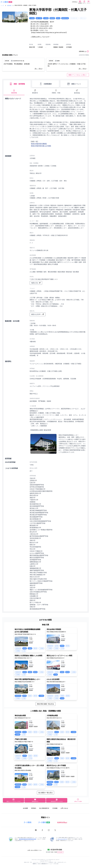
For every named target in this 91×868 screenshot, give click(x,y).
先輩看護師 (45, 84)
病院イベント (74, 84)
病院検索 (9, 6)
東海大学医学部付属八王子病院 (41, 146)
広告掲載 (55, 808)
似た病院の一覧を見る (45, 793)
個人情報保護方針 (44, 808)
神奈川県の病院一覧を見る (45, 704)
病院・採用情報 (17, 84)
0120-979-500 (56, 850)
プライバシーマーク (62, 839)
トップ (2, 6)
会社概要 (25, 808)
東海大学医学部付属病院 (39, 144)
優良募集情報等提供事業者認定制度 (28, 839)
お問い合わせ (64, 808)
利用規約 (34, 808)
